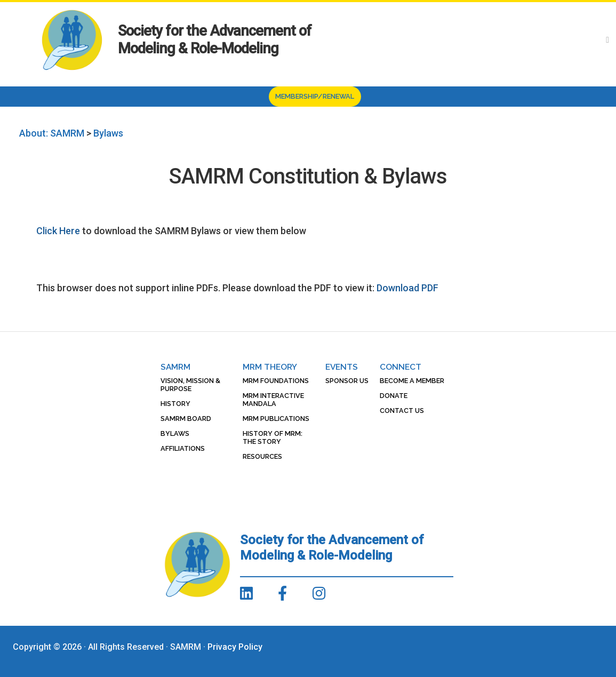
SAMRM (175, 367)
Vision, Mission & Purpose (190, 385)
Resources (262, 456)
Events (342, 367)
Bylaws (175, 433)
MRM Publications (276, 419)
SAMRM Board (186, 419)
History (175, 404)
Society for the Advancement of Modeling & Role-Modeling (215, 40)
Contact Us (402, 411)
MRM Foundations (276, 381)
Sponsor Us (347, 381)
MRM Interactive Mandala (273, 400)
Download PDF (407, 288)
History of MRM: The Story (273, 437)
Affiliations (183, 448)
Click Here (58, 231)
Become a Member (412, 381)
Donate (394, 396)
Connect (401, 367)
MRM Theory (270, 367)
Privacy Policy (235, 647)
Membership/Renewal (315, 96)
